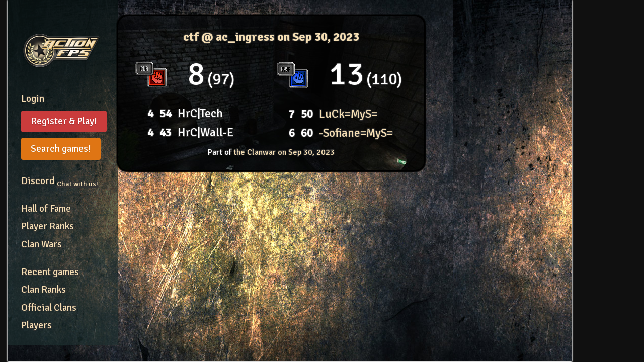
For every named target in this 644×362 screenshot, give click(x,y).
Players (36, 325)
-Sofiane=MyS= (356, 133)
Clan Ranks (44, 290)
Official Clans (49, 308)
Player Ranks (48, 226)
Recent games (50, 272)
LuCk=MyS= (348, 114)
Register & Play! (64, 121)
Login (33, 99)
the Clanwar (284, 152)
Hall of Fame (46, 209)
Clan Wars (42, 244)
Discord (60, 181)
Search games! (61, 149)
